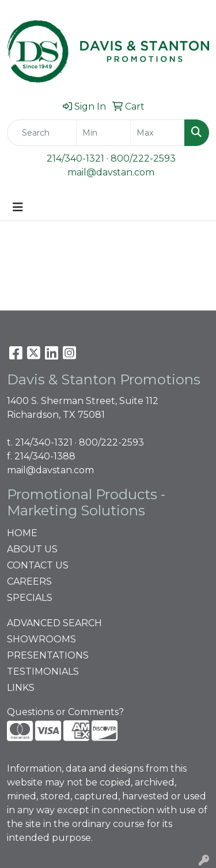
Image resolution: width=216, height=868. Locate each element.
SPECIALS (30, 598)
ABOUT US (32, 549)
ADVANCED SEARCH (54, 623)
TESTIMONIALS (43, 671)
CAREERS (29, 581)
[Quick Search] (42, 133)
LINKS (21, 688)
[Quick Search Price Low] (103, 133)
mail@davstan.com (111, 172)
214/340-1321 (75, 158)
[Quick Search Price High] (158, 133)
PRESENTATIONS (48, 655)
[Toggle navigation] (18, 207)
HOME (22, 533)
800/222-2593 (143, 158)
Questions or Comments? (65, 712)
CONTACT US (38, 565)
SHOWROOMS (41, 639)
